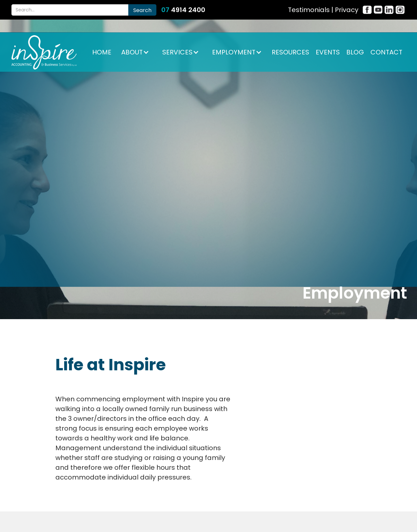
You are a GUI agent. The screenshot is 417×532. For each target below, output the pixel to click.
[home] (44, 52)
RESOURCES (290, 52)
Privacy (347, 10)
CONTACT (386, 52)
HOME (102, 52)
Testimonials (309, 10)
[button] (135, 52)
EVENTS (328, 52)
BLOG (355, 52)
